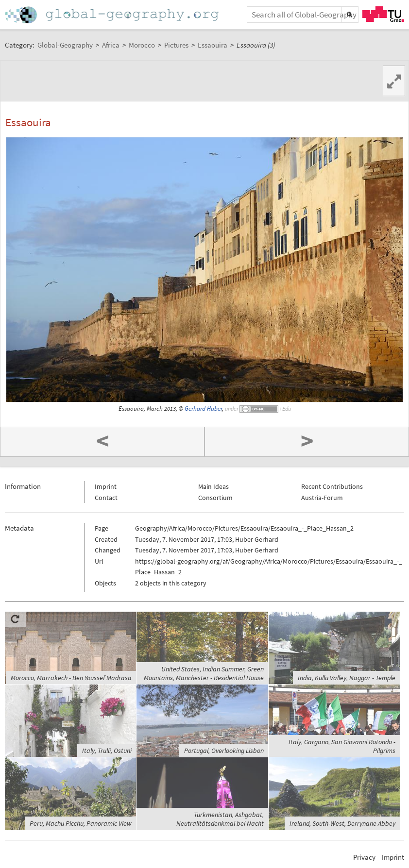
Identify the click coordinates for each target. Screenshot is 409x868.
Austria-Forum (322, 498)
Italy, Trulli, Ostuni (107, 751)
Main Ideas (213, 486)
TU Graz (383, 14)
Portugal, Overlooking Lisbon (224, 751)
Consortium (215, 498)
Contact (106, 498)
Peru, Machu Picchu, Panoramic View (81, 823)
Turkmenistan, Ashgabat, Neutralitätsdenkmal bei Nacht (220, 819)
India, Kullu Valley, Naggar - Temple (347, 678)
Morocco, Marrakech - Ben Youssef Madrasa (71, 678)
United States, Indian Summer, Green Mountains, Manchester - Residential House (204, 673)
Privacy (364, 857)
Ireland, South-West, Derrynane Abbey (342, 823)
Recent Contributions (332, 486)
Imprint (106, 486)
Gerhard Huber (203, 409)
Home (113, 15)
